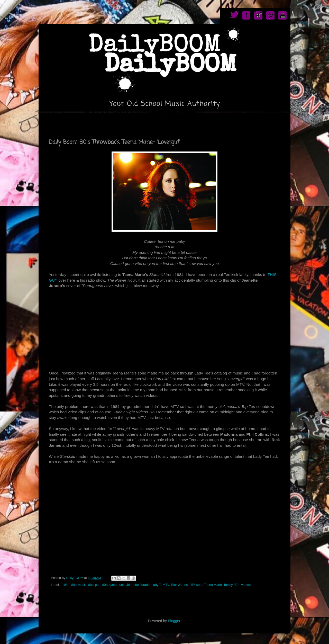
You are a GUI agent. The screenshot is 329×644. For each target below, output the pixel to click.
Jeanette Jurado (138, 585)
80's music (79, 585)
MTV (166, 585)
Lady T (156, 585)
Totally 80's (232, 585)
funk (122, 585)
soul (199, 585)
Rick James (179, 585)
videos (246, 585)
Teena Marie (213, 585)
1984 (66, 585)
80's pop (94, 585)
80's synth (109, 585)
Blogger (174, 621)
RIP (192, 585)
